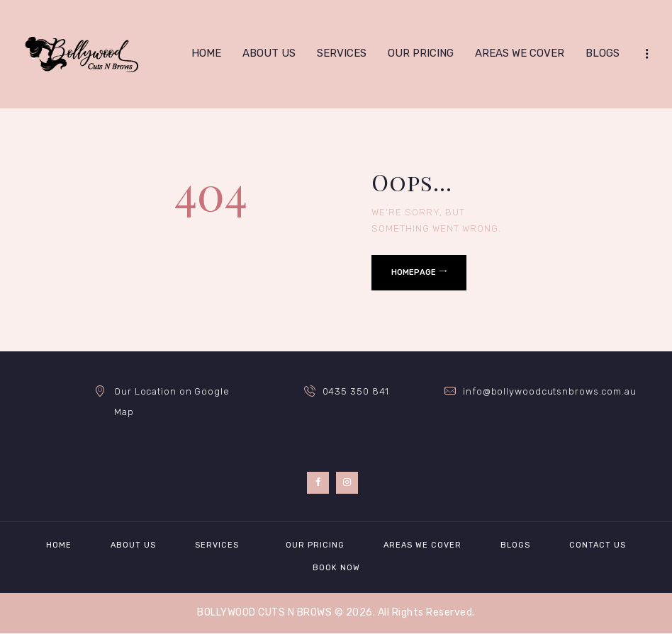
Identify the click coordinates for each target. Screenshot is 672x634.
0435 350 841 (356, 391)
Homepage (414, 272)
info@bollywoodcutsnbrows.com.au (550, 391)
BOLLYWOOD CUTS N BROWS (264, 612)
